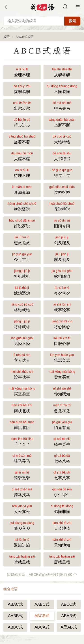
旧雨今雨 (62, 223)
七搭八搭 (62, 458)
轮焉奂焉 (62, 357)
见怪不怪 (22, 341)
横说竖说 (22, 206)
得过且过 (62, 173)
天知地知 (62, 542)
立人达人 (22, 357)
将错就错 (22, 307)
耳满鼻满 (22, 189)
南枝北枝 (22, 408)
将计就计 (22, 324)
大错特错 (62, 139)
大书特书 (62, 156)
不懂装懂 (62, 89)
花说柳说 (62, 206)
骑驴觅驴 (22, 475)
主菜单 (78, 7)
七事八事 (62, 475)
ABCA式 (42, 627)
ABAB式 (69, 616)
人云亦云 (22, 509)
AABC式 (42, 604)
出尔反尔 (22, 105)
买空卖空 (22, 391)
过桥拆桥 (62, 189)
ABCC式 (69, 604)
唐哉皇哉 (62, 559)
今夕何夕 (62, 290)
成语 (6, 37)
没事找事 (22, 374)
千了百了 (22, 441)
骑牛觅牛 (62, 441)
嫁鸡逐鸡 (22, 290)
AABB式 (15, 616)
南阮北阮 (22, 425)
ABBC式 (15, 627)
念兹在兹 (62, 408)
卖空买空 (62, 374)
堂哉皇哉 (22, 559)
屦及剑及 (62, 257)
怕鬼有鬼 (62, 425)
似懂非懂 (62, 509)
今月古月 (22, 257)
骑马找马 (22, 492)
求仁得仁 (62, 492)
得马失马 (62, 105)
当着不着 (22, 139)
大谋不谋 (22, 156)
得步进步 (22, 122)
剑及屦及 (62, 240)
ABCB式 (42, 616)
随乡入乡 (22, 525)
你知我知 (62, 391)
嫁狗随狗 (62, 273)
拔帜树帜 (62, 72)
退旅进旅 (22, 542)
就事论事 (62, 307)
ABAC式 (15, 604)
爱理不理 (22, 72)
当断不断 (62, 122)
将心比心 (62, 324)
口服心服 (62, 341)
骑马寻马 (22, 458)
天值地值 (62, 525)
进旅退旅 (22, 240)
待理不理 (22, 173)
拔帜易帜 (22, 89)
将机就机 (22, 273)
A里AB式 (69, 627)
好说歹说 (22, 223)
